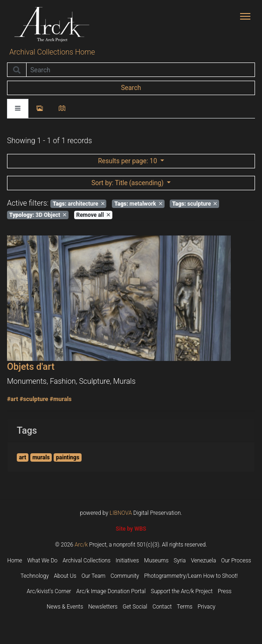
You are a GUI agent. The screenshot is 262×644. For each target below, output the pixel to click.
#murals (61, 399)
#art (13, 399)
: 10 (128, 161)
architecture (79, 204)
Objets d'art (31, 367)
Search (131, 88)
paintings (68, 457)
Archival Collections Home (52, 52)
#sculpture (34, 399)
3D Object (38, 215)
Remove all (93, 215)
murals (41, 457)
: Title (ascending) (128, 183)
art (23, 457)
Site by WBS (131, 529)
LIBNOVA (121, 513)
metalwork (138, 204)
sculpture (194, 204)
